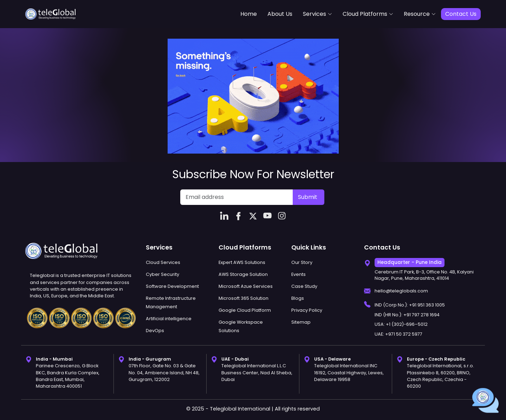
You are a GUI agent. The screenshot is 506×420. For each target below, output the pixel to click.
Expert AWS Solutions (242, 262)
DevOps (155, 331)
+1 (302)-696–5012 (407, 324)
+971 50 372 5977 (404, 334)
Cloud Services (163, 262)
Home (249, 14)
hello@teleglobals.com (401, 291)
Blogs (298, 298)
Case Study (304, 286)
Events (299, 274)
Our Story (302, 262)
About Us (280, 14)
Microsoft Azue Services (246, 286)
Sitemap (301, 322)
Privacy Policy (307, 310)
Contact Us (461, 14)
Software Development (172, 286)
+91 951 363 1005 (427, 305)
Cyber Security (163, 274)
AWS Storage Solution (243, 274)
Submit (308, 197)
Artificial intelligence (169, 319)
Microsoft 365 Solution (244, 298)
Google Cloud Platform (245, 310)
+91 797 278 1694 (421, 315)
